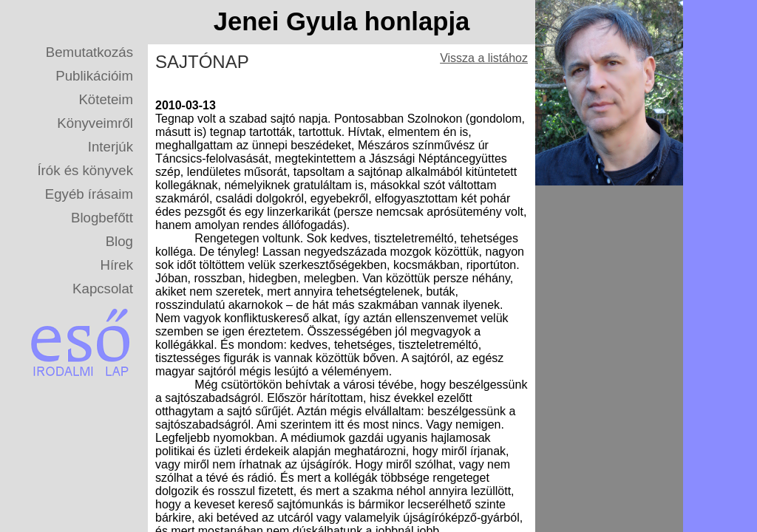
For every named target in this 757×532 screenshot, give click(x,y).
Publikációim (94, 76)
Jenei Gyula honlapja (342, 21)
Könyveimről (95, 123)
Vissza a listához (484, 58)
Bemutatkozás (89, 52)
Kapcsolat (103, 289)
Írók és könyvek (85, 170)
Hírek (116, 265)
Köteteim (106, 99)
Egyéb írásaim (89, 194)
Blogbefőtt (102, 218)
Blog (119, 241)
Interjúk (111, 147)
